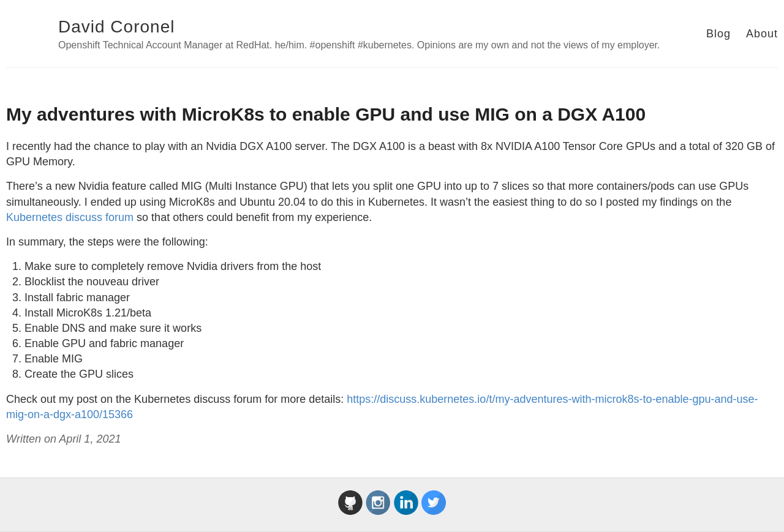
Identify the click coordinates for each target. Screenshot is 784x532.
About (762, 34)
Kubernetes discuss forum (70, 217)
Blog (718, 34)
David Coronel (116, 27)
